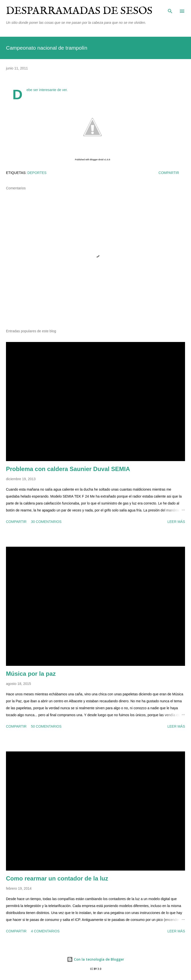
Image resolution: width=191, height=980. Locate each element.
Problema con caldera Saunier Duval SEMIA (68, 469)
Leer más (176, 522)
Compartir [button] (169, 173)
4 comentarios (45, 931)
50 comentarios (46, 726)
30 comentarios (46, 522)
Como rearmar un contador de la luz (57, 878)
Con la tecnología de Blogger (95, 959)
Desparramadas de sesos (79, 11)
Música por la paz (31, 674)
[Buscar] (170, 9)
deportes (37, 173)
